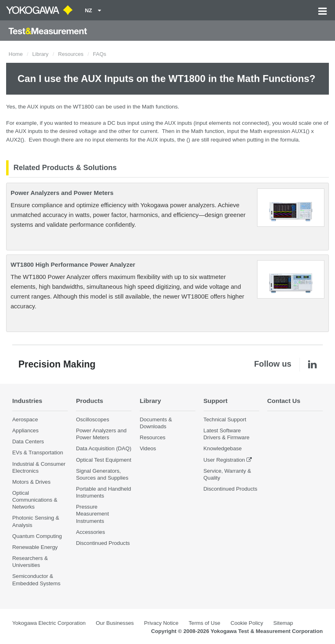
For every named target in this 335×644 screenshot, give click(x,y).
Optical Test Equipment (103, 460)
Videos (148, 448)
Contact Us (284, 401)
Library (40, 54)
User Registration (224, 460)
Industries (27, 401)
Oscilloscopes (92, 419)
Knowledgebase (223, 448)
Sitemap (283, 623)
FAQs (100, 54)
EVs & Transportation (38, 453)
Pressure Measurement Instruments (92, 514)
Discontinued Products (103, 543)
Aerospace (25, 419)
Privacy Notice (161, 623)
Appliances (26, 430)
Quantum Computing (37, 536)
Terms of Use (204, 623)
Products (90, 401)
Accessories (90, 532)
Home (16, 54)
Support (216, 401)
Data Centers (28, 442)
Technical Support (225, 419)
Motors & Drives (31, 482)
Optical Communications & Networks (35, 500)
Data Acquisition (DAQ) (104, 448)
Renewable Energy (35, 547)
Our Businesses (115, 623)
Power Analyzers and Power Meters (62, 193)
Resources (71, 54)
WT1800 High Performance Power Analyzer (73, 264)
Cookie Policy (247, 623)
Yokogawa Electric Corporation (49, 623)
